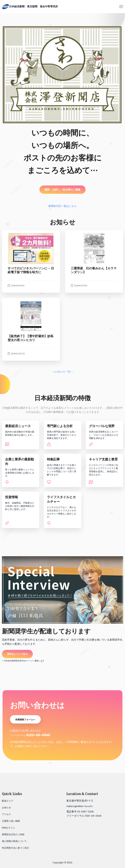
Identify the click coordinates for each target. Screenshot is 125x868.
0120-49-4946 (38, 735)
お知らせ (6, 808)
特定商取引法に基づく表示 (15, 848)
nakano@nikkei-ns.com (79, 806)
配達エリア (8, 801)
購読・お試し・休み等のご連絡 (63, 190)
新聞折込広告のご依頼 (13, 834)
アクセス (6, 814)
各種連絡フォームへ (25, 719)
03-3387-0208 (85, 812)
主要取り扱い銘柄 (11, 821)
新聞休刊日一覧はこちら (63, 206)
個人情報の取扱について (14, 841)
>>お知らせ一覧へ (63, 372)
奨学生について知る (17, 654)
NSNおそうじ (8, 828)
